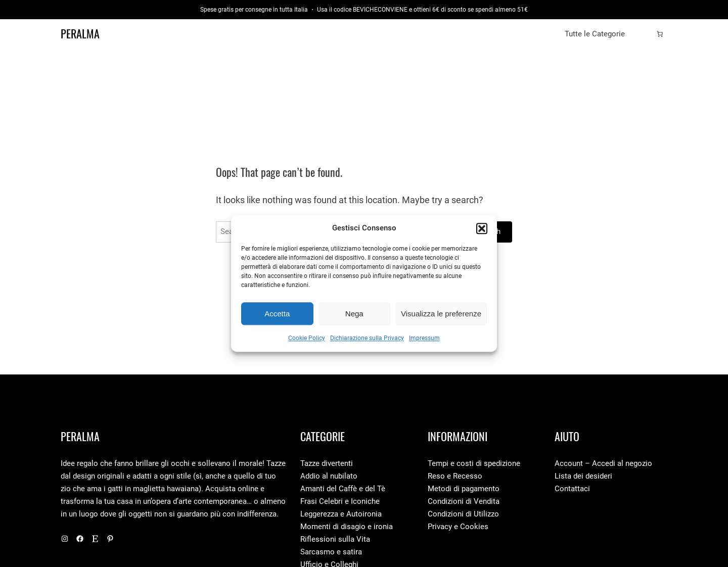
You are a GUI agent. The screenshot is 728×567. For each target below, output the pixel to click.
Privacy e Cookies (458, 527)
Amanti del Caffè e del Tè (343, 489)
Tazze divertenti (327, 463)
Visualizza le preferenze (441, 314)
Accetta (277, 314)
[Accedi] (644, 34)
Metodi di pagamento (464, 489)
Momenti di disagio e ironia (347, 527)
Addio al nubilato (329, 476)
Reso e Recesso (455, 476)
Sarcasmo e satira (331, 552)
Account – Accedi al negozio (603, 463)
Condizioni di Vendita (464, 501)
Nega (354, 314)
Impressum (424, 339)
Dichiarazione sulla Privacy (367, 339)
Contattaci (572, 489)
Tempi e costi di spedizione (474, 463)
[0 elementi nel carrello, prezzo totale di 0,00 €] (660, 34)
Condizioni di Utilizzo (463, 514)
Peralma (80, 34)
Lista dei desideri (583, 476)
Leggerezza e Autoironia (341, 514)
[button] (482, 228)
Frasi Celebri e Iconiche (340, 501)
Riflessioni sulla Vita (335, 539)
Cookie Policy (307, 339)
